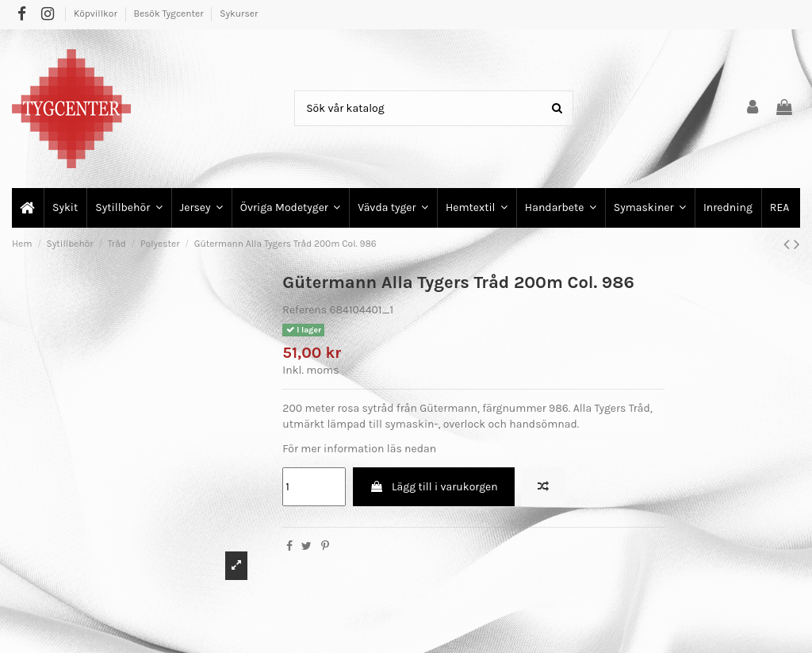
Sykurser (239, 13)
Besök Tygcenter (169, 13)
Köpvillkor (97, 13)
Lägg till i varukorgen (434, 487)
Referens (304, 310)
